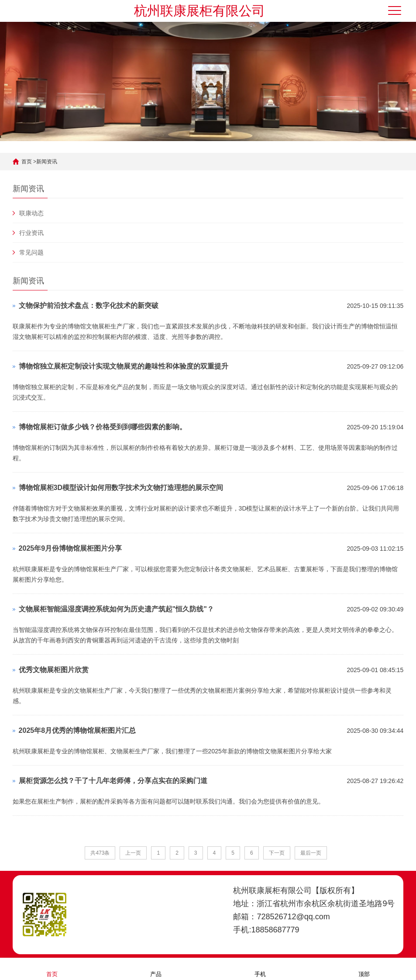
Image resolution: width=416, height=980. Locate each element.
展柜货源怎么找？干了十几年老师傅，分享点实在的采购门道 (113, 781)
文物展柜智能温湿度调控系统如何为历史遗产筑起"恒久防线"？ (116, 609)
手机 (260, 968)
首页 (27, 162)
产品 (156, 968)
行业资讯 (31, 233)
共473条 (100, 853)
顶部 (364, 968)
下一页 (277, 853)
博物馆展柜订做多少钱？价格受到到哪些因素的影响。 (103, 427)
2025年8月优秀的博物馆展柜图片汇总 (77, 730)
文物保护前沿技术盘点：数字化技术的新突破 (89, 305)
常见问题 (31, 252)
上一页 (133, 853)
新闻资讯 (47, 162)
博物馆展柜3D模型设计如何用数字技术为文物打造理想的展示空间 (121, 488)
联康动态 (31, 213)
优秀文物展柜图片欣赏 (54, 670)
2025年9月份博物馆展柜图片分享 (70, 548)
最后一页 (311, 853)
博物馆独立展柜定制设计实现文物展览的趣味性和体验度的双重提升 (124, 366)
